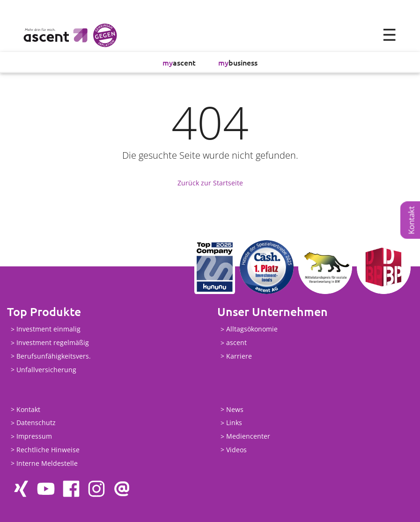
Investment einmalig (48, 329)
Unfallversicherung (46, 370)
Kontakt (411, 220)
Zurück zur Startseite (210, 183)
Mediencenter (248, 437)
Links (234, 423)
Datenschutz (36, 423)
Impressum (34, 437)
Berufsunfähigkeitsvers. (54, 356)
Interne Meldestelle (47, 463)
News (235, 409)
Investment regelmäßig (53, 343)
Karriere (239, 356)
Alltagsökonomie (252, 329)
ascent (179, 62)
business (238, 62)
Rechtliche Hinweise (48, 450)
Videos (236, 450)
